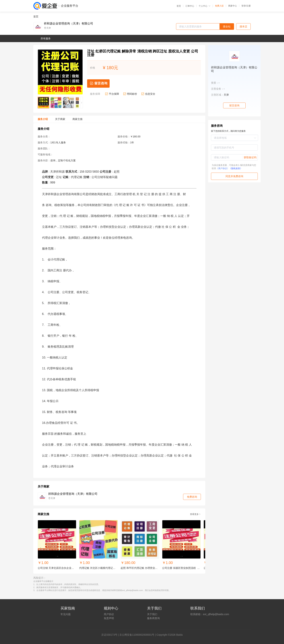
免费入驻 (219, 6)
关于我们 (152, 614)
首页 (179, 6)
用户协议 (109, 614)
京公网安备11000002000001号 (137, 635)
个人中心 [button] (205, 6)
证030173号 (111, 635)
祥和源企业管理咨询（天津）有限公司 (68, 24)
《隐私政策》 (236, 168)
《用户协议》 (223, 168)
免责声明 (109, 618)
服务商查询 (153, 618)
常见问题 (66, 614)
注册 (248, 6)
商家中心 (233, 6)
